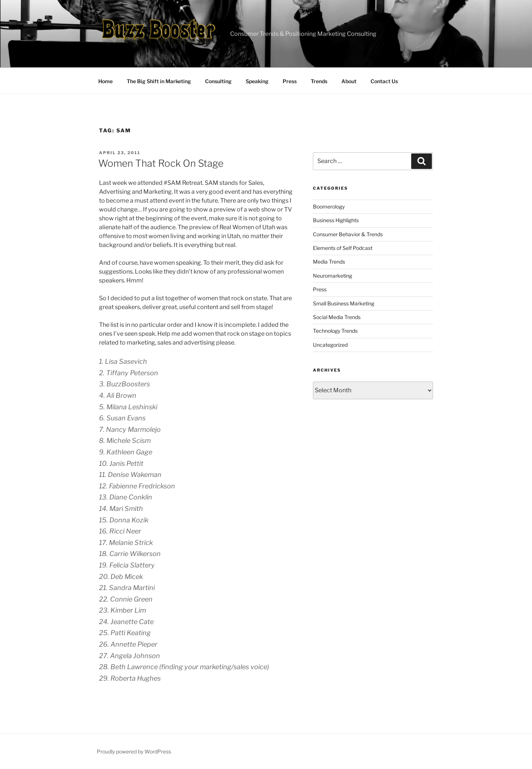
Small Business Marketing (344, 303)
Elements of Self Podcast (343, 248)
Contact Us (384, 81)
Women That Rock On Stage (161, 163)
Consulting (218, 81)
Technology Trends (335, 331)
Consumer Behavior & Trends (348, 234)
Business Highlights (336, 220)
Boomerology (329, 206)
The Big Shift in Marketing (159, 81)
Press (290, 81)
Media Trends (329, 262)
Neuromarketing (332, 276)
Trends (319, 81)
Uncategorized (330, 345)
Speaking (257, 81)
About (349, 81)
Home (105, 81)
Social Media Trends (337, 317)
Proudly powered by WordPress (134, 751)
